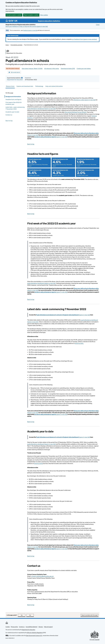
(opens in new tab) (51, 137)
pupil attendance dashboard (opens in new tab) (41, 109)
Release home (10, 86)
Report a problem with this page (89, 615)
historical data (38, 463)
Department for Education (15, 80)
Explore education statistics (49, 21)
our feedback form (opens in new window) (84, 39)
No (32, 615)
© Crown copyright (95, 640)
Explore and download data (25, 86)
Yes (23, 615)
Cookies (8, 627)
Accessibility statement (32, 627)
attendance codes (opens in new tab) (84, 100)
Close (98, 25)
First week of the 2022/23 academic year (13, 103)
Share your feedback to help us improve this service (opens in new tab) (27, 26)
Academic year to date (12, 112)
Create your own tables (84, 69)
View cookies (44, 15)
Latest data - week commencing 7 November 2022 (15, 108)
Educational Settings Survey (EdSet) (75, 112)
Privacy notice (14, 627)
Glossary (41, 627)
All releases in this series (52, 69)
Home (7, 45)
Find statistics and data (16, 45)
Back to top (9, 121)
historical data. (79, 343)
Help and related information (54, 86)
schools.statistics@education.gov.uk (42, 576)
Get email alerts (14, 72)
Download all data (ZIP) (68, 69)
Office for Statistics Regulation (35, 633)
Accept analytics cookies (14, 15)
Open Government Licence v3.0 (34, 636)
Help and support (48, 627)
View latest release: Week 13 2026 (32, 69)
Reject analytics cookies (31, 15)
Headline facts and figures (14, 99)
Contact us (9, 115)
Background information (13, 97)
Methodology (39, 86)
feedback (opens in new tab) (30, 30)
